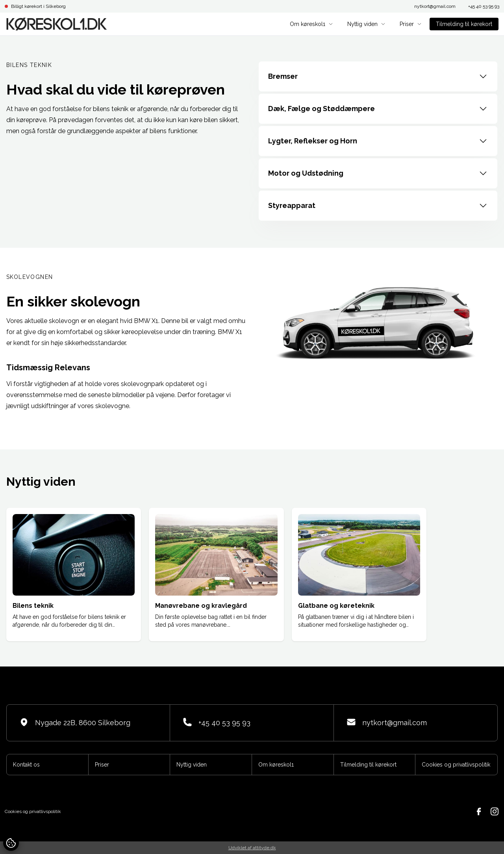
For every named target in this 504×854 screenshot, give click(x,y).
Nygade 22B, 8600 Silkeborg (75, 722)
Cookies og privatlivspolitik (456, 765)
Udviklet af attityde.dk (252, 848)
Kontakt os (26, 765)
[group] (74, 575)
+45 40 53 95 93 (484, 6)
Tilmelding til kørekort (464, 24)
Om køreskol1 (311, 24)
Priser (411, 24)
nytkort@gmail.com (435, 6)
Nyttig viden (366, 24)
